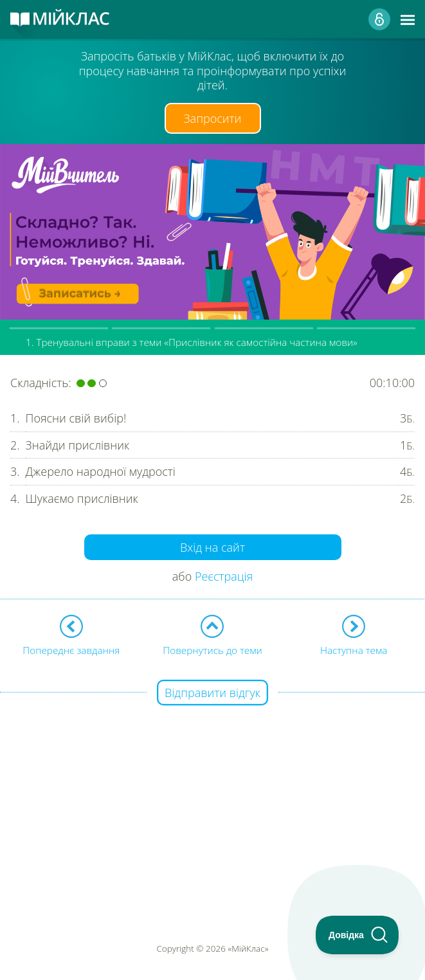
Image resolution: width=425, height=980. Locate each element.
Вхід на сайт (212, 547)
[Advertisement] (212, 784)
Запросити (213, 118)
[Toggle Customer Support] (357, 935)
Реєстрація (224, 576)
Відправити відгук (212, 693)
